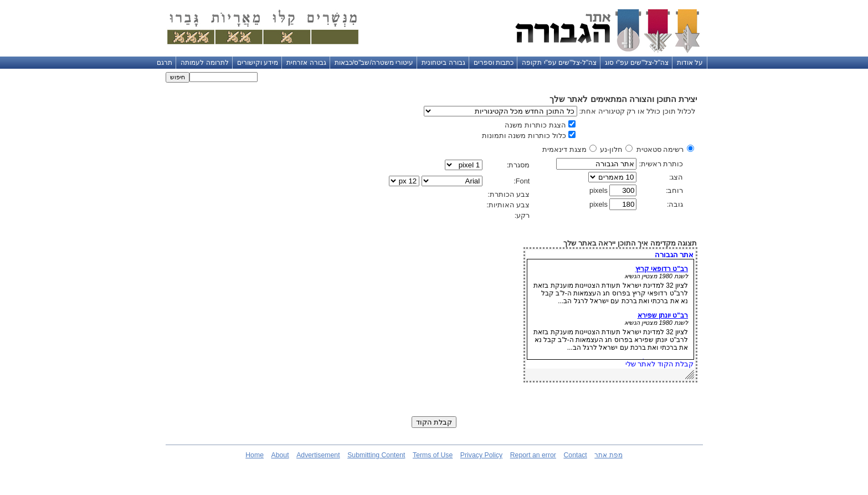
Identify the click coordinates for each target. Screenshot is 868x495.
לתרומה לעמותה (204, 63)
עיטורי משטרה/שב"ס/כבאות (374, 63)
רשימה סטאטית (660, 149)
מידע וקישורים (258, 63)
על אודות (690, 63)
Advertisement (318, 455)
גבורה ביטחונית (443, 63)
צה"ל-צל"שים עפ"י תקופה (559, 63)
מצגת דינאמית (564, 149)
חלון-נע (611, 149)
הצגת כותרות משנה (535, 125)
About (280, 455)
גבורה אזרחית (306, 63)
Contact (575, 455)
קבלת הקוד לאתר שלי (660, 364)
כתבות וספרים (494, 63)
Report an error (533, 455)
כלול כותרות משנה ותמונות (524, 136)
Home (255, 455)
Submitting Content (376, 455)
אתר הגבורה (674, 255)
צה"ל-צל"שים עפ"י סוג (637, 63)
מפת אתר (608, 455)
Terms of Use (433, 455)
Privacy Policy (481, 455)
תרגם (165, 63)
